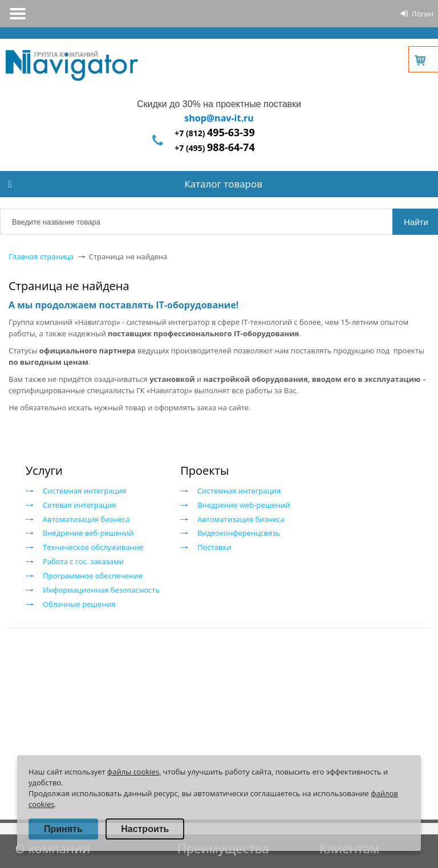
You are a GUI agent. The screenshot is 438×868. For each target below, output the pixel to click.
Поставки (214, 547)
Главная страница (41, 256)
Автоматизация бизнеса (86, 519)
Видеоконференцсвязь (239, 533)
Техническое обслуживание (93, 547)
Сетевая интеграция (79, 505)
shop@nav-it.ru (219, 118)
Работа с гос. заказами (83, 561)
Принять (63, 829)
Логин (422, 14)
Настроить (145, 829)
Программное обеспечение (93, 576)
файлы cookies (133, 772)
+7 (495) (214, 148)
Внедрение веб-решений (88, 533)
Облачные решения (79, 604)
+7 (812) (214, 133)
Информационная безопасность (101, 590)
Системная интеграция (84, 491)
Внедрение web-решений (244, 505)
